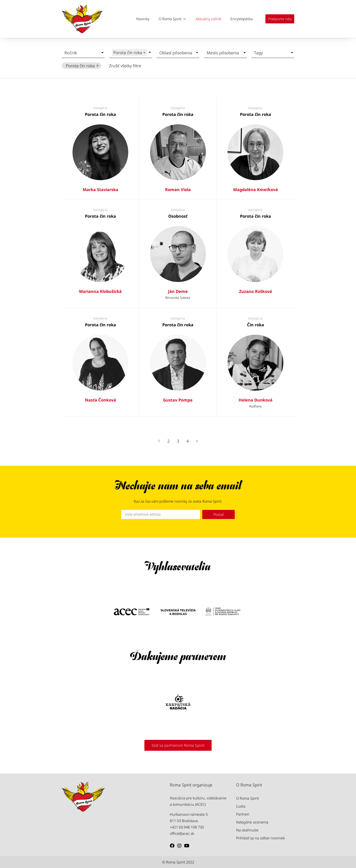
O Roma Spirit (247, 798)
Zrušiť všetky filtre (125, 66)
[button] (173, 19)
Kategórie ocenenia (252, 822)
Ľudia (241, 806)
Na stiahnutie (247, 830)
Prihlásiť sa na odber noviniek (261, 838)
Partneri (243, 814)
